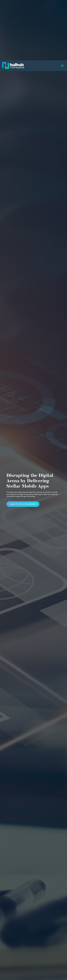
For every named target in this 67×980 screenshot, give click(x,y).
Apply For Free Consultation (23, 463)
